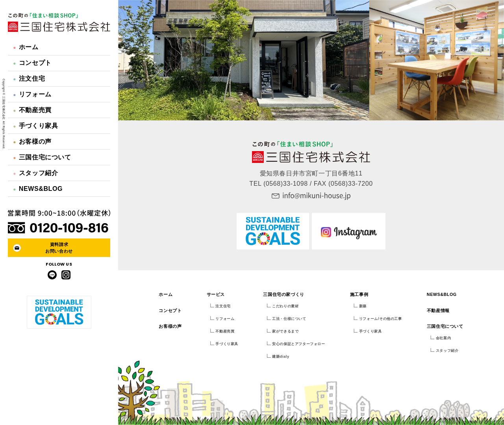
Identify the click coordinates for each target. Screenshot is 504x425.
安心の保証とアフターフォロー (298, 344)
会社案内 (443, 338)
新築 (363, 306)
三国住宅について (42, 157)
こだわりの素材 (285, 306)
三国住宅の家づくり (283, 294)
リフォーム (32, 94)
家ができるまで (285, 331)
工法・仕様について (289, 319)
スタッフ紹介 (35, 173)
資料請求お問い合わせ (59, 248)
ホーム (26, 47)
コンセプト (32, 63)
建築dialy (281, 357)
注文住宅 (29, 79)
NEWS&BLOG (38, 189)
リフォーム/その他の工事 (381, 319)
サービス (216, 294)
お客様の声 (32, 141)
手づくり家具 (35, 126)
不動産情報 (438, 310)
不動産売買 (32, 110)
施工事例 (359, 294)
